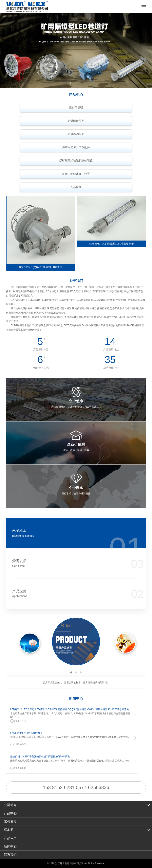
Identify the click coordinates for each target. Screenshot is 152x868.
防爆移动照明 (76, 134)
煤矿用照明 (76, 108)
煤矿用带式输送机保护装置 (76, 160)
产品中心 (10, 813)
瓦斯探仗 (76, 187)
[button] (71, 672)
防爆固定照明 (76, 121)
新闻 (76, 699)
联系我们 (10, 855)
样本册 (9, 830)
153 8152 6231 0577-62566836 (76, 787)
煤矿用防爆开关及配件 (76, 147)
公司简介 (10, 805)
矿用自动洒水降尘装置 (76, 174)
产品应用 (64, 594)
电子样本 (64, 533)
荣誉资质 (64, 563)
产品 (76, 95)
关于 (76, 281)
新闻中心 (10, 846)
